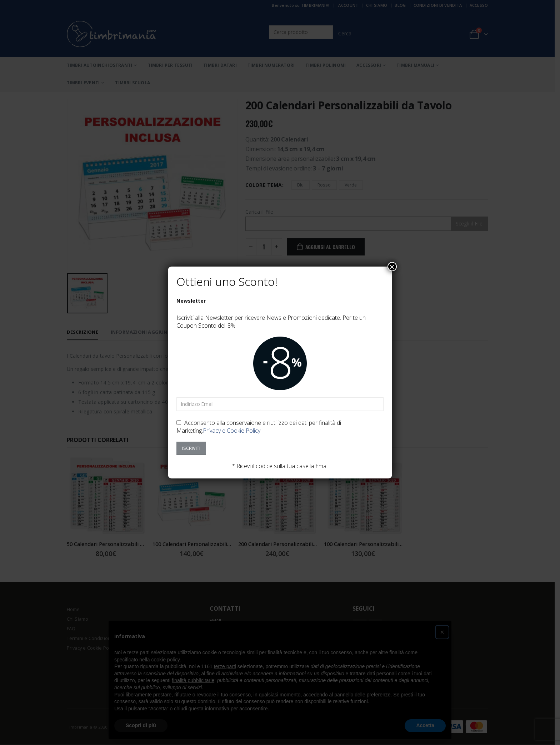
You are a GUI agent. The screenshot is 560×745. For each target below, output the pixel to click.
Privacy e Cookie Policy (232, 431)
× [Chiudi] (392, 267)
